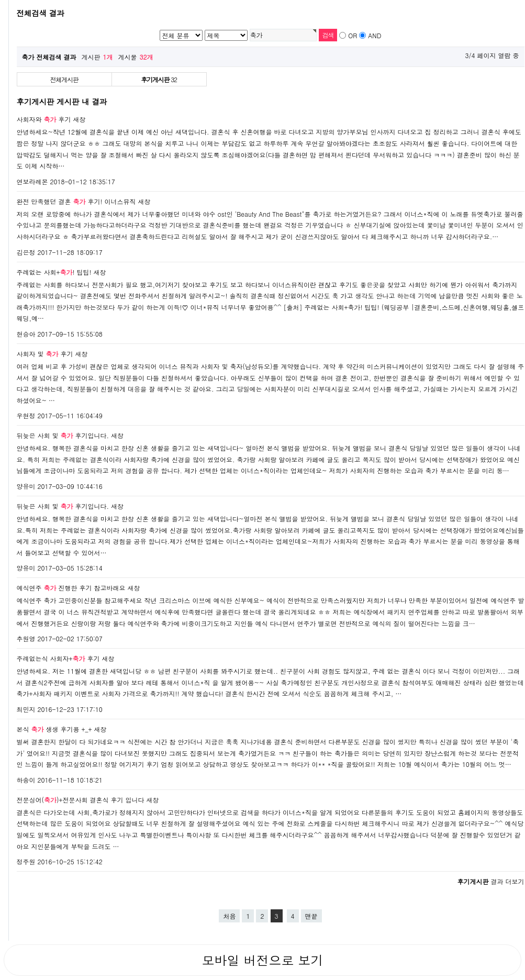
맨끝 (311, 916)
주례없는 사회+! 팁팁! (54, 272)
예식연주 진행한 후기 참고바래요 (71, 588)
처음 (229, 916)
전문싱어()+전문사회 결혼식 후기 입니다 (81, 800)
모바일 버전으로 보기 (262, 960)
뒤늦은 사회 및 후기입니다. (63, 435)
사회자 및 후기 (45, 354)
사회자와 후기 (44, 119)
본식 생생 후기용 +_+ (54, 729)
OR (353, 35)
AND (375, 35)
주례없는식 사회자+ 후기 (58, 658)
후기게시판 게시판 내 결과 (62, 102)
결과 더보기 (490, 881)
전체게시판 (64, 79)
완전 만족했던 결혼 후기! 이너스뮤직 (76, 201)
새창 (80, 119)
